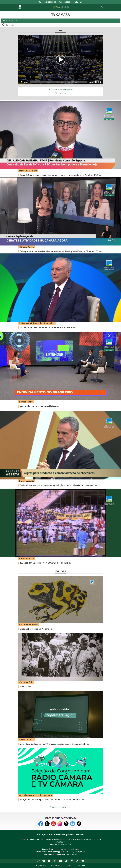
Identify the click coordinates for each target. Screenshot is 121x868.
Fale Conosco (64, 2)
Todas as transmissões (60, 90)
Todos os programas (61, 807)
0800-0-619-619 (62, 849)
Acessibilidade (50, 2)
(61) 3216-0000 (67, 852)
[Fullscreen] (100, 82)
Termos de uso (57, 865)
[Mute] (96, 82)
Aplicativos (71, 865)
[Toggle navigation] (102, 7)
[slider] (59, 82)
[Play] (22, 82)
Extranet (82, 865)
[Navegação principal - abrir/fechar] (20, 7)
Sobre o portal (42, 865)
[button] (60, 21)
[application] (61, 60)
